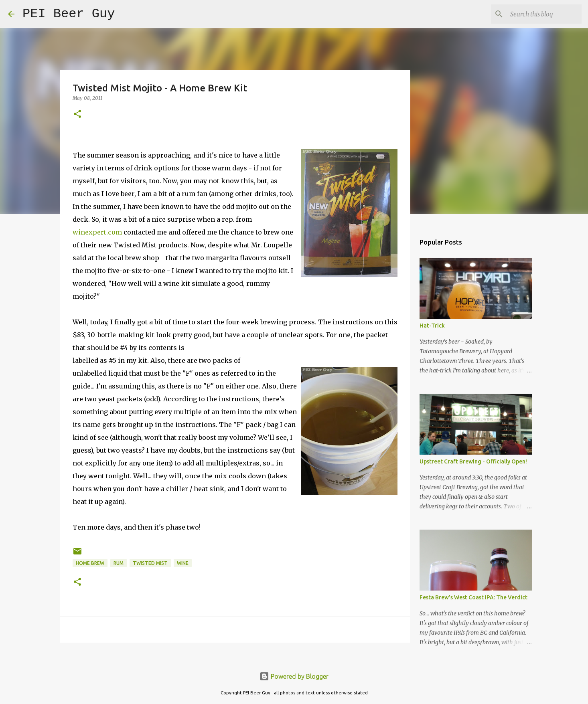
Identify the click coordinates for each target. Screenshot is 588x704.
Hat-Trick (432, 326)
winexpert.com (97, 232)
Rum (119, 563)
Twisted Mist (150, 563)
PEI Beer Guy (69, 14)
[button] (77, 114)
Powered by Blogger (294, 676)
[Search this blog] (539, 14)
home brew (90, 563)
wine (183, 563)
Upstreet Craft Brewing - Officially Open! (473, 461)
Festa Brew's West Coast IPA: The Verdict (473, 597)
